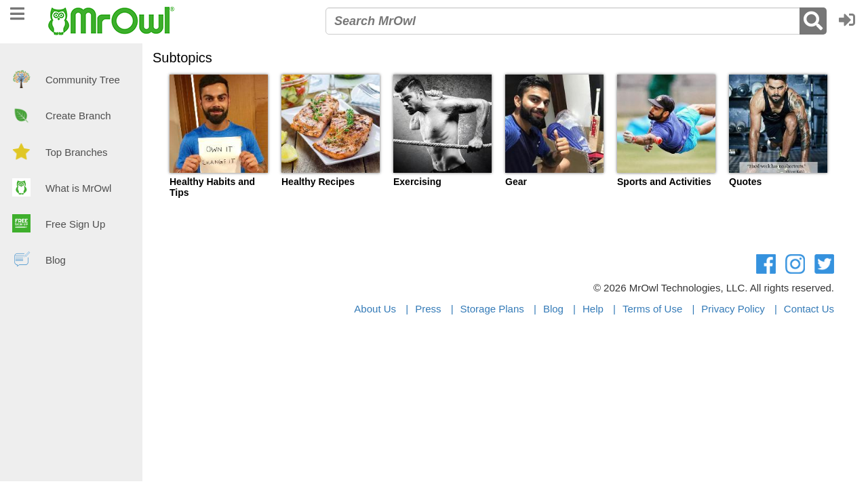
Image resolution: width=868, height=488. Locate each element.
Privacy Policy (733, 309)
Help (593, 309)
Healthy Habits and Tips (212, 187)
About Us (375, 309)
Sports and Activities (664, 182)
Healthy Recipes (318, 182)
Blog (553, 309)
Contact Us (809, 309)
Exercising (417, 182)
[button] (850, 21)
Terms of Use (652, 309)
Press (428, 309)
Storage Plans (492, 309)
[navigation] (17, 12)
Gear (516, 182)
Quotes (745, 182)
